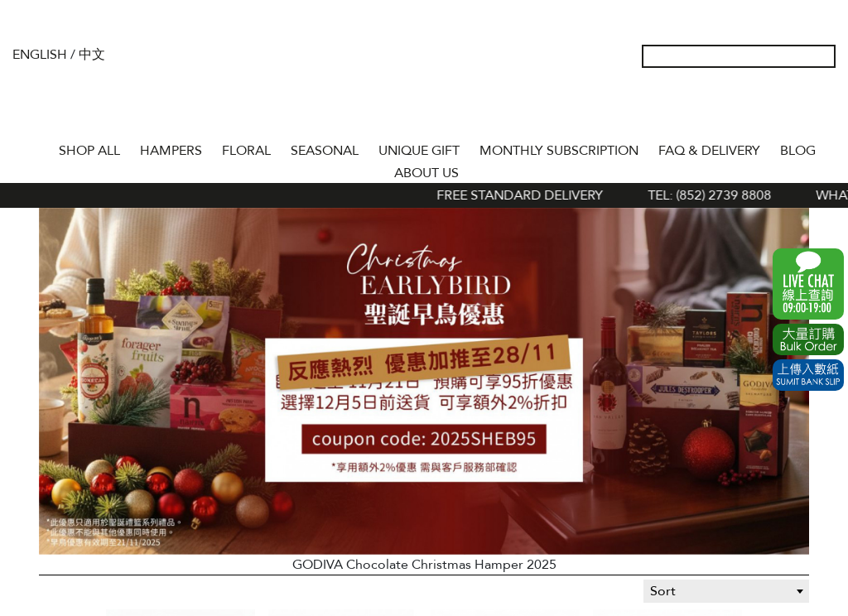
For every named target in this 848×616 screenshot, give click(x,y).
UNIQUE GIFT (419, 151)
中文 (92, 55)
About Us (426, 173)
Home (34, 147)
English (40, 55)
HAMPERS (171, 151)
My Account (744, 108)
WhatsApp (808, 284)
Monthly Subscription (559, 151)
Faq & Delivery (709, 151)
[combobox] (726, 591)
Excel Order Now (808, 339)
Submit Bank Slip (808, 375)
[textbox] (726, 591)
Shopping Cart (797, 108)
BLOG (798, 151)
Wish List (771, 108)
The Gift (424, 89)
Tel (824, 108)
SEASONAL (325, 151)
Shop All (89, 151)
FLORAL (246, 151)
